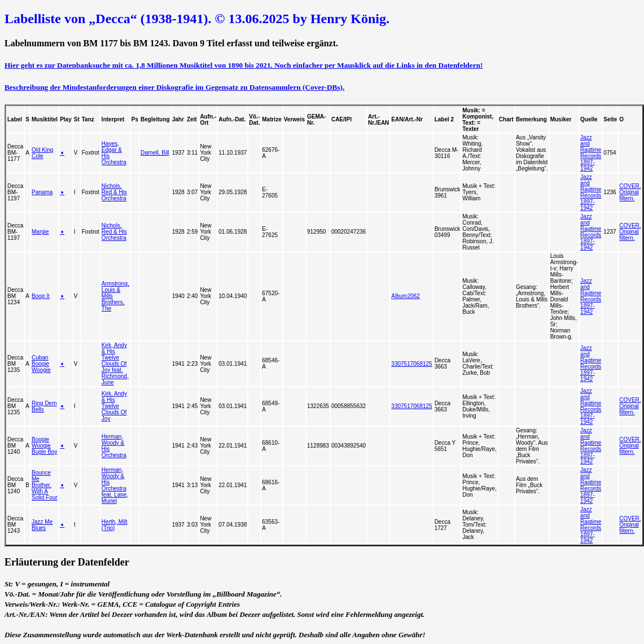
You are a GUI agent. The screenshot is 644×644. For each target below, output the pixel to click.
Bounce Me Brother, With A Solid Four (45, 485)
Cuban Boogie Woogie (41, 364)
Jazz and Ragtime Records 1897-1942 (591, 153)
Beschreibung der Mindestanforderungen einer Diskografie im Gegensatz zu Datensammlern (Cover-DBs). (174, 87)
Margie (40, 232)
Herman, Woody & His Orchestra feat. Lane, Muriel (115, 485)
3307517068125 (411, 364)
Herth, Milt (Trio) (115, 525)
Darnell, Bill (155, 153)
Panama (42, 192)
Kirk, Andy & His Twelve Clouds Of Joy (114, 406)
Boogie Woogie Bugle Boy (45, 446)
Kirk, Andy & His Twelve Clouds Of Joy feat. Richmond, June (115, 364)
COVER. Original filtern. (630, 192)
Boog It (41, 296)
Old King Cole (42, 153)
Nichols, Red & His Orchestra (114, 192)
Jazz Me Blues (42, 525)
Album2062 (406, 296)
